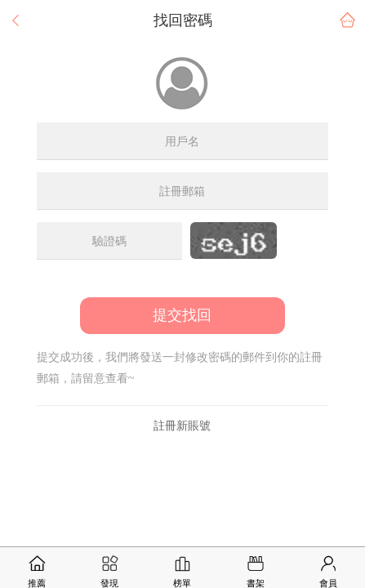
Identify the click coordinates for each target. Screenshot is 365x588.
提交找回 (182, 315)
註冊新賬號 (182, 425)
